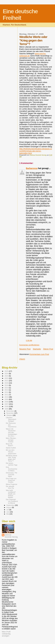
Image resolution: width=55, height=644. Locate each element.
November (10, 413)
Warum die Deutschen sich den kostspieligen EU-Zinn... (11, 432)
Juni (8, 512)
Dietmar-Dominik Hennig (11, 536)
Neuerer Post (25, 349)
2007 (7, 404)
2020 (7, 383)
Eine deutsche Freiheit (20, 15)
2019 (7, 385)
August (9, 507)
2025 (7, 371)
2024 (7, 373)
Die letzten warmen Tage (12, 464)
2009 (7, 399)
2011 (7, 395)
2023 (7, 376)
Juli (8, 510)
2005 (7, 409)
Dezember (10, 411)
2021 (7, 381)
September (11, 505)
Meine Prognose (12, 484)
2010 (7, 397)
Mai (8, 514)
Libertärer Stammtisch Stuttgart (11, 419)
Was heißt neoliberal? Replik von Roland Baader (11, 494)
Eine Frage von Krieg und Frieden (11, 480)
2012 (7, 392)
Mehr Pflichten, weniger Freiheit (11, 440)
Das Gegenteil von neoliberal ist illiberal (12, 501)
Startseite (37, 349)
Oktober (10, 415)
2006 (7, 406)
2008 (7, 402)
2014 (7, 388)
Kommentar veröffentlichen (29, 345)
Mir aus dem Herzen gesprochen (11, 452)
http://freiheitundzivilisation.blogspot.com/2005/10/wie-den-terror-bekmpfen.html (36, 151)
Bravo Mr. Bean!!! (9, 445)
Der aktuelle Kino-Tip (10, 487)
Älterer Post (48, 349)
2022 (7, 378)
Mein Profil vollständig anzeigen (6, 634)
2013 (7, 390)
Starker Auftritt (11, 448)
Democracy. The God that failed (12, 475)
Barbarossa (32, 168)
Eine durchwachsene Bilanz (12, 469)
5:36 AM (29, 340)
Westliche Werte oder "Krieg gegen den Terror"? (12, 458)
